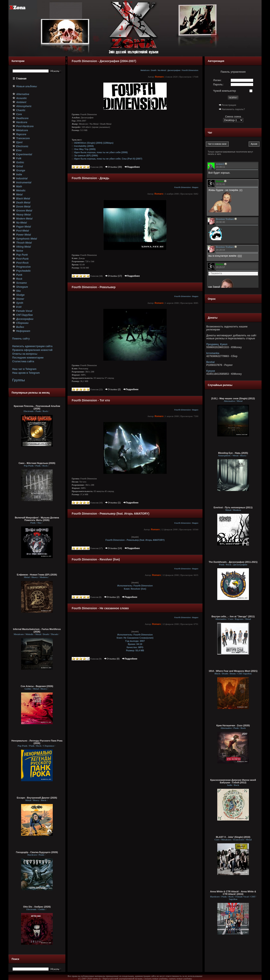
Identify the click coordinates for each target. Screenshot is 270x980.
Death (154, 70)
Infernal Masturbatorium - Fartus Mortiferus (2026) (37, 630)
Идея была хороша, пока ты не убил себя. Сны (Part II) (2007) (108, 159)
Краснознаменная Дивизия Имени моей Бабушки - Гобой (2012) (233, 781)
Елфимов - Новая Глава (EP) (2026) (37, 575)
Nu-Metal (162, 70)
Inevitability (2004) (84, 146)
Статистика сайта (23, 361)
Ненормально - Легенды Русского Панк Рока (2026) (37, 742)
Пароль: (218, 85)
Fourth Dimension (190, 70)
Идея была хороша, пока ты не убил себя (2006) (101, 152)
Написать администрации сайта (32, 346)
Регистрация (229, 105)
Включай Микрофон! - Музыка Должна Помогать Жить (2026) (37, 519)
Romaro (159, 77)
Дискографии (174, 70)
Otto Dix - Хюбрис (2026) (37, 907)
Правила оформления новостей (32, 350)
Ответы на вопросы (25, 354)
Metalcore (145, 70)
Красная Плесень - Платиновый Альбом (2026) (37, 407)
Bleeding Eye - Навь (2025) (233, 453)
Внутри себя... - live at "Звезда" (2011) (233, 616)
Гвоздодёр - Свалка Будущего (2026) (37, 852)
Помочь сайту (21, 339)
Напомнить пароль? (233, 109)
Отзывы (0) (112, 659)
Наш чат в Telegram (24, 369)
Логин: (217, 80)
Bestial (210, 362)
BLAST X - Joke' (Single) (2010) (233, 837)
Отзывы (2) (113, 389)
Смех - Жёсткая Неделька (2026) (37, 463)
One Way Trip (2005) (85, 149)
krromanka (213, 353)
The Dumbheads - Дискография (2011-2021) (233, 562)
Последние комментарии (28, 358)
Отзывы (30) (113, 167)
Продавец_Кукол (217, 344)
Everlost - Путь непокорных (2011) (233, 507)
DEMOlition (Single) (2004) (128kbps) (94, 143)
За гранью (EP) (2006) (86, 155)
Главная (21, 79)
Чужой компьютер (225, 91)
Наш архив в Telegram (26, 373)
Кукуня (211, 371)
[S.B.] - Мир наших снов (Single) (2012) (233, 398)
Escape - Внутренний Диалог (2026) (37, 798)
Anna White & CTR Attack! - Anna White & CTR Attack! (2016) (233, 893)
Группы (19, 380)
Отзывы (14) (113, 548)
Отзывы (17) (113, 276)
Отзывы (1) (113, 503)
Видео (195, 187)
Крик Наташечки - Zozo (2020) (233, 725)
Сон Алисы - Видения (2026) (37, 686)
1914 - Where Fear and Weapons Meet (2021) (233, 671)
